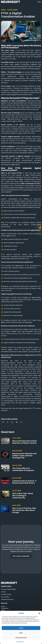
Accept (21, 628)
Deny (21, 633)
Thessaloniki (5, 608)
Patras (3, 610)
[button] (39, 613)
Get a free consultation (21, 556)
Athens (3, 607)
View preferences (21, 638)
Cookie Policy (20, 642)
